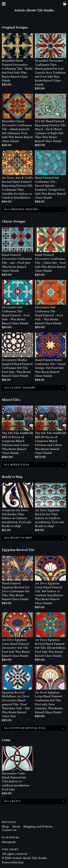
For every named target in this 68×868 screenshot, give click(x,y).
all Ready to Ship (18, 538)
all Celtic (12, 801)
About (16, 827)
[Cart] (64, 5)
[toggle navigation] (4, 4)
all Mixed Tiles (16, 465)
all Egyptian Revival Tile (25, 728)
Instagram (9, 842)
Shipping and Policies (38, 827)
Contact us (9, 830)
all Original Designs (21, 209)
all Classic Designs (20, 388)
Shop (6, 827)
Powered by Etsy (13, 862)
